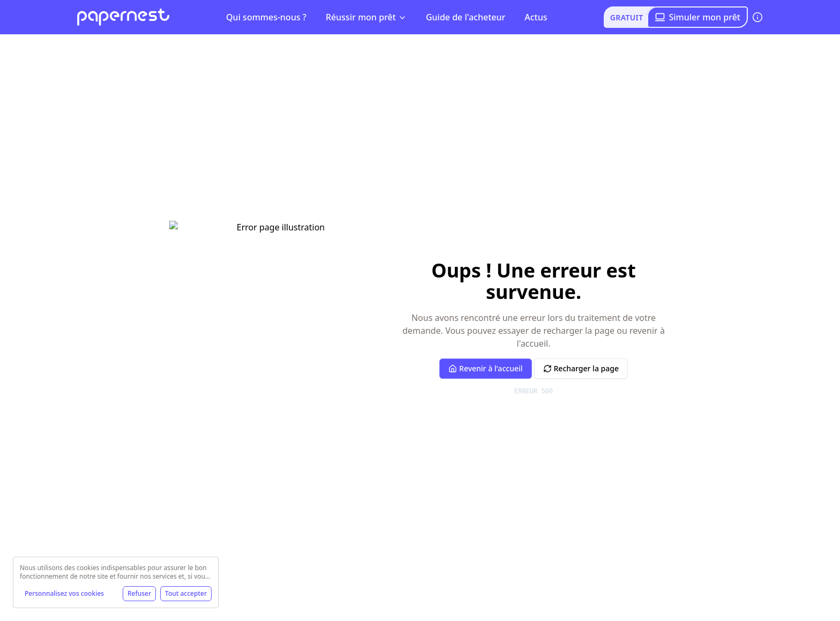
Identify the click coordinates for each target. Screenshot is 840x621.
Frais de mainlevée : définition (211, 44)
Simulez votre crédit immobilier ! (158, 220)
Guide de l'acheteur (466, 17)
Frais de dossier (293, 255)
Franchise (734, 255)
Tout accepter (186, 593)
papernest (95, 44)
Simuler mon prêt (697, 17)
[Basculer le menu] (136, 44)
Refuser (139, 593)
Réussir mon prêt (366, 17)
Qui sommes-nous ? (266, 17)
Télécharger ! (299, 355)
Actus (536, 17)
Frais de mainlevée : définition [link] (334, 44)
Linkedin (287, 462)
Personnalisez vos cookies (64, 593)
